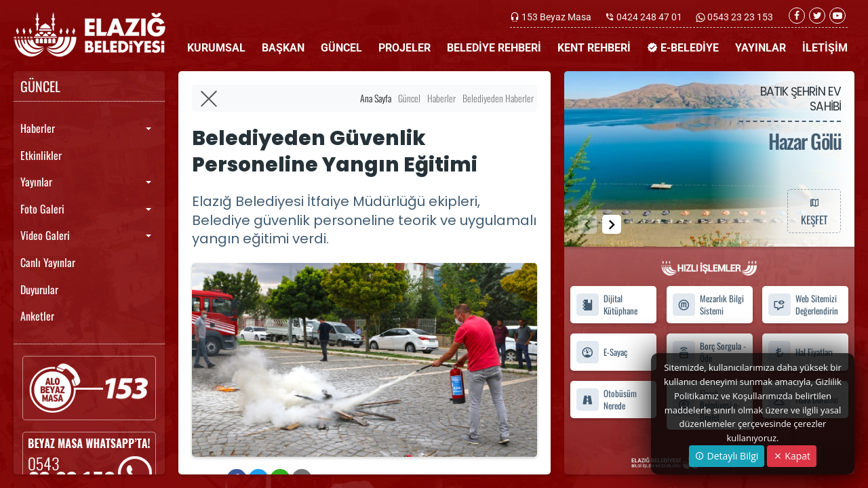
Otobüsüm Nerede (606, 399)
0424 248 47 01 (649, 17)
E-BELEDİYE (683, 48)
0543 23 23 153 (739, 17)
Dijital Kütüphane (607, 305)
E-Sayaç (601, 352)
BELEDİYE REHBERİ (494, 48)
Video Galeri (45, 235)
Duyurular (39, 289)
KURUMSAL (216, 48)
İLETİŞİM (825, 48)
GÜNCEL (341, 48)
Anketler (37, 316)
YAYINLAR (761, 48)
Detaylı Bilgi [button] (727, 456)
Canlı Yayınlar (48, 262)
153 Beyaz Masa (556, 17)
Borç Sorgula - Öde (709, 352)
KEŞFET (814, 211)
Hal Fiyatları (800, 352)
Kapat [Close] (792, 456)
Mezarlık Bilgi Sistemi (708, 305)
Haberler (38, 128)
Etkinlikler (41, 155)
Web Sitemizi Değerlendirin (803, 305)
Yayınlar (36, 182)
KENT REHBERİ (594, 48)
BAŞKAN (283, 48)
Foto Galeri (42, 209)
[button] (612, 224)
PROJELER (405, 48)
